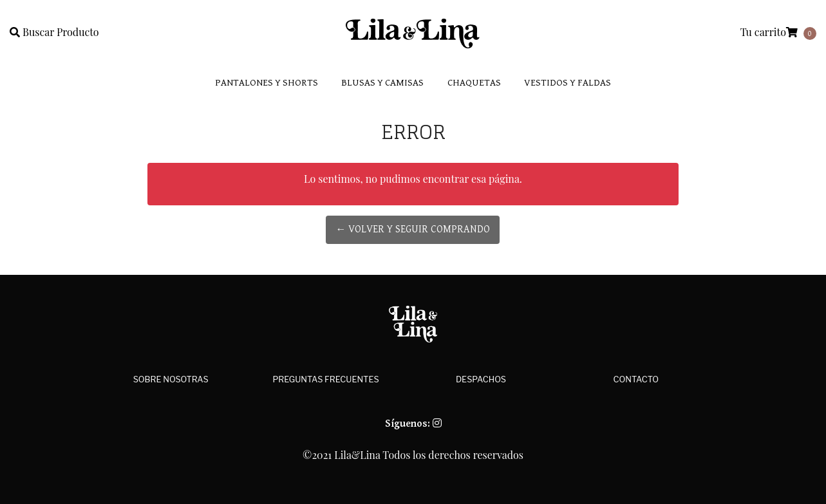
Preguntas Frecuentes (326, 379)
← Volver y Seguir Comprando (413, 229)
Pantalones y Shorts (267, 83)
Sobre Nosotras (171, 379)
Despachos (481, 379)
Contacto (636, 379)
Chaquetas (474, 83)
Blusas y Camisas (382, 83)
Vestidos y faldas (568, 83)
